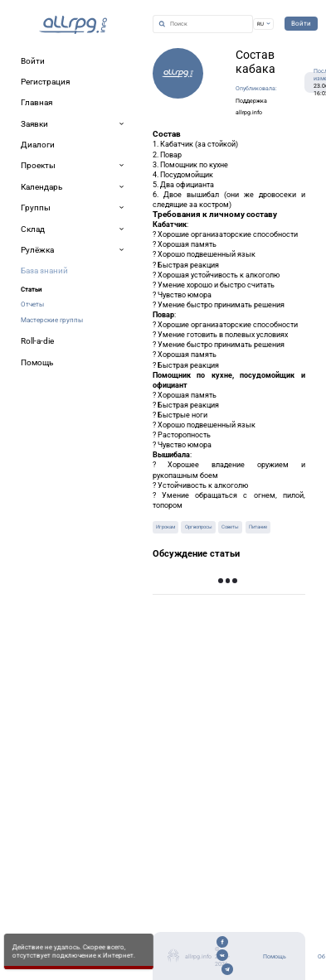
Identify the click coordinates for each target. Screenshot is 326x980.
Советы (230, 527)
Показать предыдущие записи (241, 586)
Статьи (32, 289)
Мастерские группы (52, 320)
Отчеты (32, 304)
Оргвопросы (199, 527)
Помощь (275, 956)
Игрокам (165, 527)
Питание (258, 527)
